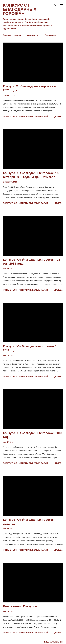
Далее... (59, 117)
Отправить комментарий (34, 117)
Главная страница (12, 35)
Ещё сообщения (54, 642)
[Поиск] (56, 4)
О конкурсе (33, 35)
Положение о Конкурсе (20, 606)
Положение (50, 35)
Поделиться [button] (10, 117)
